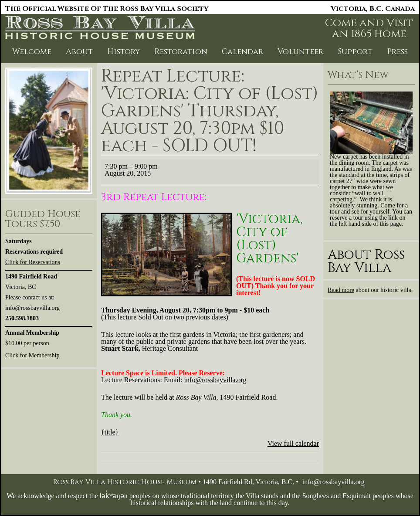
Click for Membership (32, 355)
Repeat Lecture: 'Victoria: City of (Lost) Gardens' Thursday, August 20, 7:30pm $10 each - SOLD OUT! (210, 111)
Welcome (32, 52)
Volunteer (300, 52)
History (124, 52)
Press (397, 52)
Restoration (181, 52)
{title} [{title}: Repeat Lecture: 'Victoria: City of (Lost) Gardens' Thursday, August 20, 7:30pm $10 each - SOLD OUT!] (110, 432)
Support (355, 52)
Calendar (242, 52)
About (79, 52)
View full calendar (293, 443)
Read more (341, 290)
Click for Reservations (33, 262)
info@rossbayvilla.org (334, 482)
